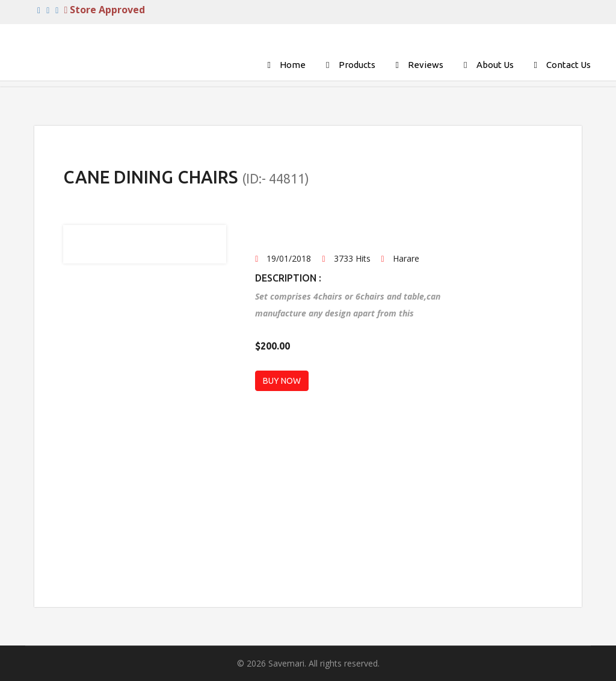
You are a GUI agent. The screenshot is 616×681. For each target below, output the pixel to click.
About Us (495, 65)
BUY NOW (282, 381)
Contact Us (568, 65)
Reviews (426, 65)
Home (293, 65)
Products (357, 65)
